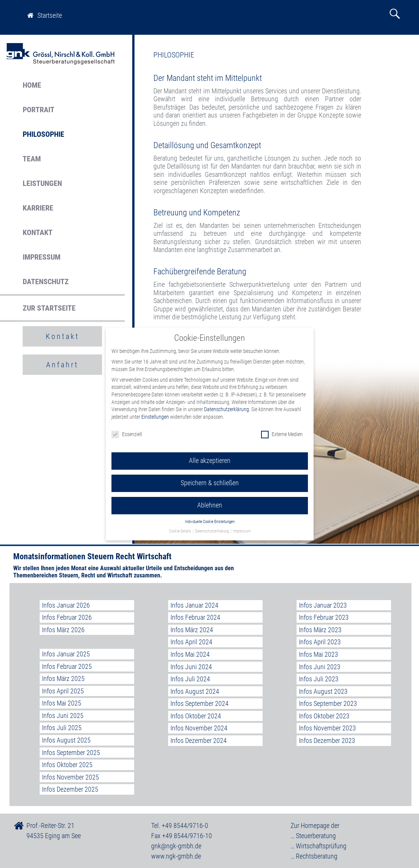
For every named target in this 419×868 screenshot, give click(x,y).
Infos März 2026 (63, 630)
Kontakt (63, 336)
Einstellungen (155, 410)
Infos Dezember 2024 (199, 740)
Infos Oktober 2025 (67, 765)
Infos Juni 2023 (320, 667)
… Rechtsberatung (314, 856)
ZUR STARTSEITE (49, 308)
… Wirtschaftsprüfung (319, 846)
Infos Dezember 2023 (327, 740)
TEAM (32, 159)
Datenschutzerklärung (227, 402)
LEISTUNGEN (42, 183)
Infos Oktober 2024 (196, 716)
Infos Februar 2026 (67, 617)
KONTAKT (38, 232)
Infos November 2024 (199, 728)
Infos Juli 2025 (62, 728)
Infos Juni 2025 (63, 716)
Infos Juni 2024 (191, 667)
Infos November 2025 (70, 777)
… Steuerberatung (313, 836)
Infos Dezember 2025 (70, 789)
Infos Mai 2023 (319, 654)
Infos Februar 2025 (67, 666)
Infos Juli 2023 (319, 679)
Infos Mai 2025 (62, 703)
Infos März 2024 (192, 630)
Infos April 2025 (63, 691)
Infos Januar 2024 (194, 605)
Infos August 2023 (323, 691)
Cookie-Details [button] (180, 524)
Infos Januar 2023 (323, 605)
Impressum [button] (242, 524)
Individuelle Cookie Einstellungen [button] (210, 514)
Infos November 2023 (327, 728)
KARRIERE (38, 208)
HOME (32, 85)
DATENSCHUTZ (46, 282)
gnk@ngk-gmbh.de (176, 846)
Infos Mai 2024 (190, 654)
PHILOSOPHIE (43, 134)
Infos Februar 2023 (324, 617)
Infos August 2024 (195, 691)
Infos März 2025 (63, 678)
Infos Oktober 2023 (324, 716)
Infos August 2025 (66, 740)
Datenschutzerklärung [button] (212, 524)
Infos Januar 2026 (66, 605)
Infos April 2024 (191, 642)
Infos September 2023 (328, 703)
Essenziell (127, 427)
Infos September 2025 (71, 753)
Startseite (45, 15)
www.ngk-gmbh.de (176, 856)
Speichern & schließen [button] (210, 476)
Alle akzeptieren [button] (210, 453)
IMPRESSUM (42, 257)
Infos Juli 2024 (190, 679)
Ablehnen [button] (210, 498)
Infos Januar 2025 (66, 654)
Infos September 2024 (199, 703)
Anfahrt (62, 365)
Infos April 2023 (320, 642)
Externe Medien (282, 427)
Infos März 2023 (320, 630)
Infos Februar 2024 (195, 617)
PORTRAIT (39, 110)
